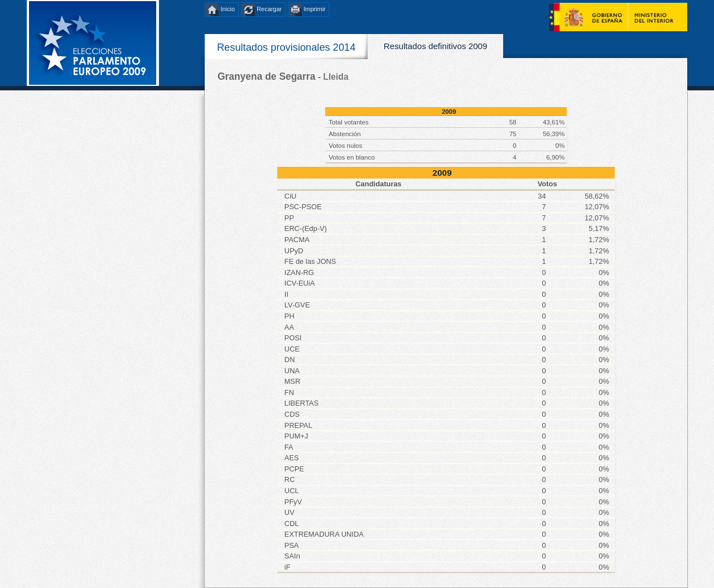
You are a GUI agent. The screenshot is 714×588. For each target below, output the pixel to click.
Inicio (228, 9)
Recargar (269, 9)
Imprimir (315, 9)
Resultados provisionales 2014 (286, 47)
